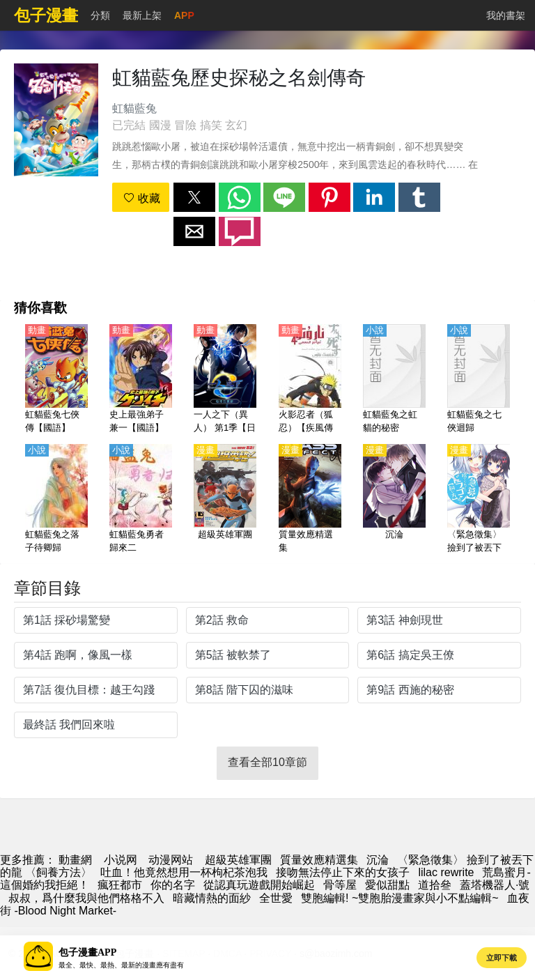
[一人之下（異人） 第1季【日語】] (225, 380)
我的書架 (506, 15)
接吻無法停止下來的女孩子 (343, 872)
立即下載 (502, 958)
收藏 (141, 198)
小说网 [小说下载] (121, 860)
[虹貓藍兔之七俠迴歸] (479, 380)
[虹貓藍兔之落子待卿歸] (56, 500)
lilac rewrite (446, 872)
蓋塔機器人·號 (495, 885)
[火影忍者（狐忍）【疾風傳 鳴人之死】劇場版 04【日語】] (310, 380)
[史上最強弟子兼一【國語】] (141, 380)
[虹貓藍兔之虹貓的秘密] (394, 380)
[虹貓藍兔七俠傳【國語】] (56, 380)
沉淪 (378, 860)
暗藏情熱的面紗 (212, 898)
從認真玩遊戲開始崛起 (259, 885)
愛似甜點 (387, 885)
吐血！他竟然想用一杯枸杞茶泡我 (184, 872)
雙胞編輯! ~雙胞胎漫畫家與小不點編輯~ (400, 898)
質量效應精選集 (319, 860)
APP (184, 15)
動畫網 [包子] (75, 860)
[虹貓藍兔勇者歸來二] (141, 500)
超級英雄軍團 (238, 860)
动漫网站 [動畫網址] (171, 860)
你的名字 (173, 885)
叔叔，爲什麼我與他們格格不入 (86, 898)
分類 (100, 15)
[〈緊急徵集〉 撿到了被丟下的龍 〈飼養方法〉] (479, 500)
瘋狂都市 (120, 885)
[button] (194, 197)
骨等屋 (340, 885)
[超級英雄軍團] (225, 500)
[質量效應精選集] (310, 500)
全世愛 (276, 898)
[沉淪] (394, 500)
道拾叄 (435, 885)
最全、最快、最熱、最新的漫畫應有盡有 (121, 965)
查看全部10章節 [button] (267, 762)
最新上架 (142, 15)
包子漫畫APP (87, 952)
